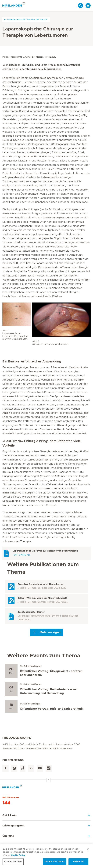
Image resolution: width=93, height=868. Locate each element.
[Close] (88, 851)
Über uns (8, 836)
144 (6, 803)
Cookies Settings (13, 863)
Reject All (78, 863)
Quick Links (9, 815)
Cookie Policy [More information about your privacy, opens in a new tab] (18, 856)
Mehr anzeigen (46, 632)
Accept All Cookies (55, 863)
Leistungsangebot (13, 826)
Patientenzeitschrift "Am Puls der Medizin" (26, 20)
